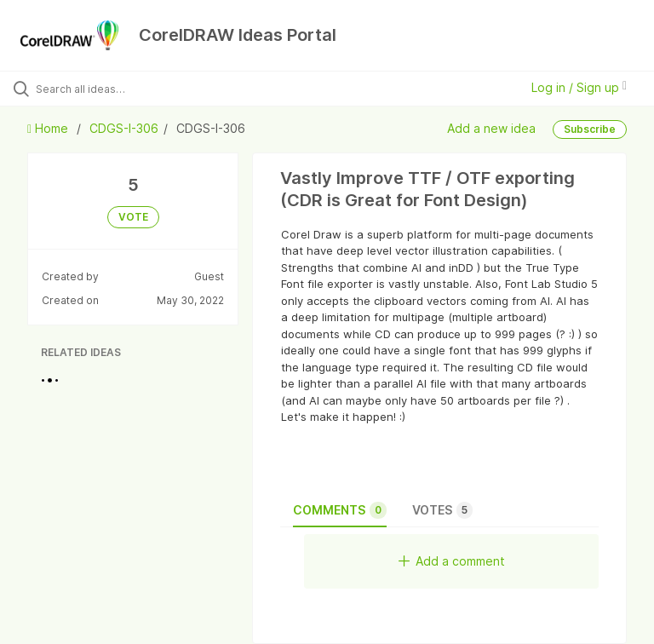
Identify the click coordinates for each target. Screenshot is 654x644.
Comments (340, 510)
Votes (442, 510)
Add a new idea (491, 127)
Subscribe (590, 129)
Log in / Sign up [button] (579, 87)
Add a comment (452, 561)
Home (49, 128)
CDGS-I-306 (124, 128)
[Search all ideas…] (115, 89)
